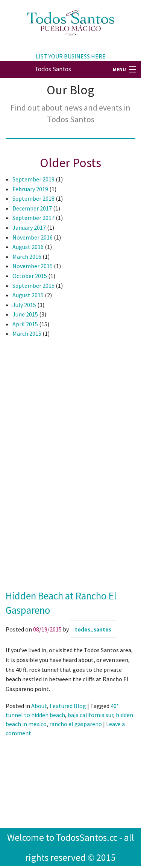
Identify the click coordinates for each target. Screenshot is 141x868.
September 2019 (33, 179)
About (39, 706)
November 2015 (33, 266)
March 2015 (27, 333)
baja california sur (90, 715)
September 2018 (33, 198)
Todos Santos (53, 69)
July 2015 (24, 305)
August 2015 (28, 295)
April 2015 (25, 324)
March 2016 (27, 257)
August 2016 (28, 247)
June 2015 (25, 314)
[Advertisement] (36, 467)
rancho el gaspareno (76, 724)
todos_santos (93, 629)
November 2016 (33, 237)
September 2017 (33, 218)
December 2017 (32, 208)
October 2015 (30, 276)
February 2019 (30, 189)
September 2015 (33, 286)
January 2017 (29, 227)
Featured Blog (68, 706)
